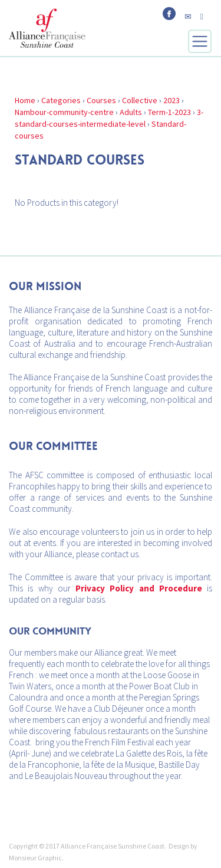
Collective (140, 100)
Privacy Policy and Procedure (139, 588)
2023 (171, 100)
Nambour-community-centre (64, 112)
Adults (131, 112)
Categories (61, 100)
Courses (101, 100)
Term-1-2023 (169, 112)
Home (25, 100)
